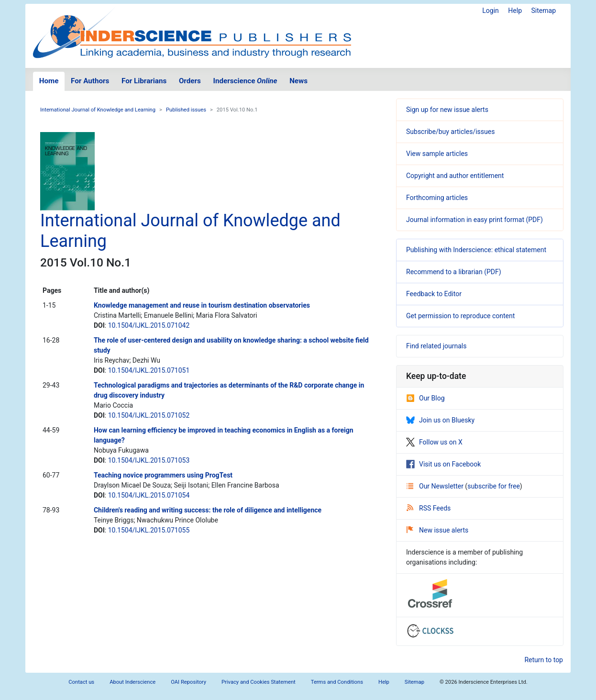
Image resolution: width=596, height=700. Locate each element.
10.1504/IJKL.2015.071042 (149, 325)
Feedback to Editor (434, 294)
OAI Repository (188, 682)
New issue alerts (437, 530)
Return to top (544, 660)
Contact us (81, 682)
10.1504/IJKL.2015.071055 (149, 530)
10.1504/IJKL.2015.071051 (149, 370)
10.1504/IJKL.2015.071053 (149, 460)
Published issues (186, 110)
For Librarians (144, 81)
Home (49, 81)
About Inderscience (132, 682)
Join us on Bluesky (440, 420)
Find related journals (436, 346)
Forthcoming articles (437, 198)
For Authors (90, 81)
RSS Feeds (429, 508)
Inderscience (245, 81)
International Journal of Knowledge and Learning (98, 110)
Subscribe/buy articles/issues (450, 132)
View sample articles (437, 154)
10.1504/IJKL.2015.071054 (149, 495)
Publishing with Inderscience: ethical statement (476, 250)
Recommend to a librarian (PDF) (454, 272)
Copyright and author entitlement (455, 176)
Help (515, 11)
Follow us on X (434, 442)
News (298, 81)
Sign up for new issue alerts (447, 110)
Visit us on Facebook (443, 464)
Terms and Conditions (337, 682)
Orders (190, 81)
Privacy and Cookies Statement (259, 682)
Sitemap (544, 11)
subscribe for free (494, 486)
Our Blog (425, 398)
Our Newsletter (436, 486)
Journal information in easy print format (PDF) (475, 220)
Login (491, 11)
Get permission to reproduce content (460, 316)
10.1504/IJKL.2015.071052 (149, 415)
